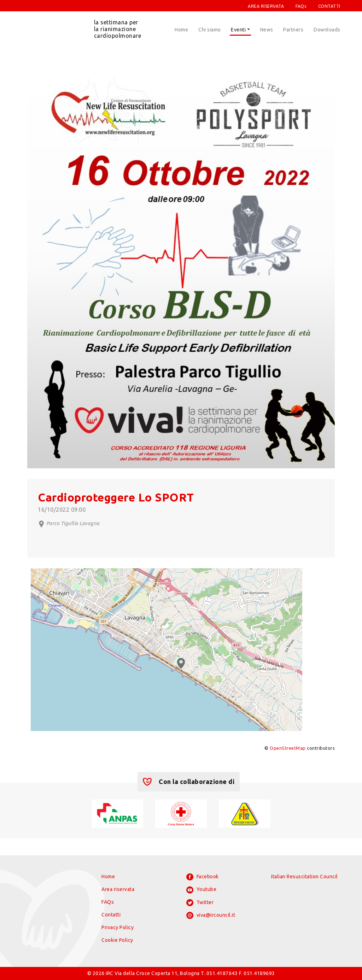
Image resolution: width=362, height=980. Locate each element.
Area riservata (118, 889)
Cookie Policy (117, 940)
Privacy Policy (118, 927)
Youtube (201, 890)
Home (181, 30)
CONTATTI (329, 6)
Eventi (238, 30)
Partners (293, 30)
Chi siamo (210, 30)
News (267, 30)
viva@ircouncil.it (211, 915)
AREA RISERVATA (266, 6)
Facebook (203, 877)
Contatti (111, 915)
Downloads (327, 30)
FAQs (301, 6)
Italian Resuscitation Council (305, 877)
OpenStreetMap (288, 748)
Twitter (200, 903)
